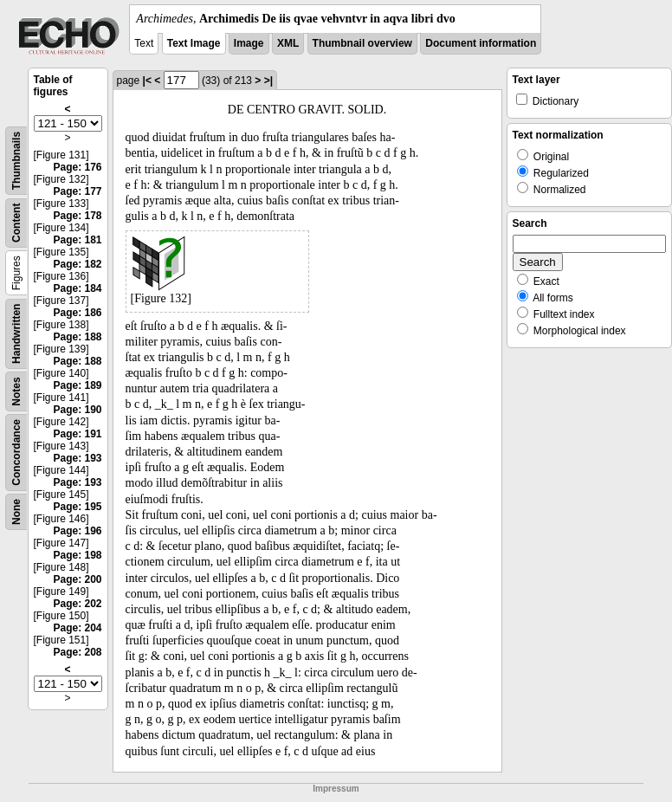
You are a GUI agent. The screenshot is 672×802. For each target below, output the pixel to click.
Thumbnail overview (362, 43)
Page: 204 (77, 628)
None (16, 512)
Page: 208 (77, 652)
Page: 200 (77, 579)
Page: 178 (77, 216)
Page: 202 (77, 604)
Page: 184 (77, 288)
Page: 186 (77, 313)
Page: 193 (77, 458)
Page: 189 (77, 385)
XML (288, 43)
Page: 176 (77, 167)
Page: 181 (77, 240)
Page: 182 (77, 264)
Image (249, 43)
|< (147, 81)
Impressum (336, 789)
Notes (16, 391)
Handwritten (16, 334)
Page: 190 (77, 410)
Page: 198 (77, 555)
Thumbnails (16, 161)
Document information (481, 43)
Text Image (194, 43)
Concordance (16, 453)
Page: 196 (77, 531)
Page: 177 (77, 191)
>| (268, 81)
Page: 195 (77, 507)
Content (16, 223)
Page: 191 (77, 434)
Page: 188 (77, 337)
